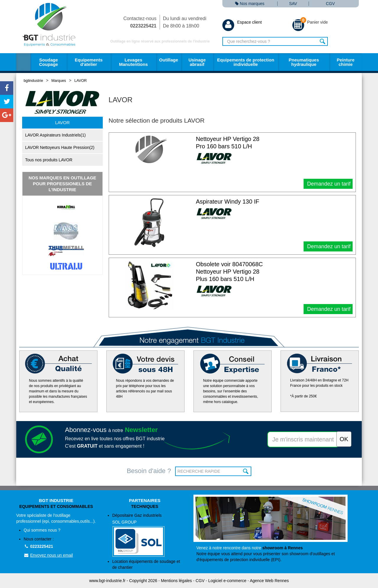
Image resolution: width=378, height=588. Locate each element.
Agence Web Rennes (269, 581)
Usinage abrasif (197, 62)
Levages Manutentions (133, 62)
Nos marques (250, 4)
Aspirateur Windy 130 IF (228, 202)
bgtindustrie (33, 81)
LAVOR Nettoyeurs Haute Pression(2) (60, 147)
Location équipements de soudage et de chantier (146, 564)
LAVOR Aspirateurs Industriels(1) (55, 135)
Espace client (242, 22)
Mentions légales (176, 581)
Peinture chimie (346, 62)
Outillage (169, 60)
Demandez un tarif (328, 184)
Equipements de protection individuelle (246, 62)
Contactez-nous (140, 22)
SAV (293, 4)
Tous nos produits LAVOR (49, 160)
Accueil (23, 62)
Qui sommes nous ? (42, 530)
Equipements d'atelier (89, 62)
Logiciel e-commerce (227, 581)
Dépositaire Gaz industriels (148, 535)
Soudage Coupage (48, 62)
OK (246, 471)
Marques (59, 81)
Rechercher (323, 41)
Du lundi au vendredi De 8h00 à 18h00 (185, 22)
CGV (330, 4)
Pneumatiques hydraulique (304, 62)
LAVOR (81, 81)
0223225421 (38, 546)
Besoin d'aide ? (149, 471)
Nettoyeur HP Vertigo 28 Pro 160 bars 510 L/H (228, 143)
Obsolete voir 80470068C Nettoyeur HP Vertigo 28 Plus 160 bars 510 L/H (229, 272)
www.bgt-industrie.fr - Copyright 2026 (123, 581)
